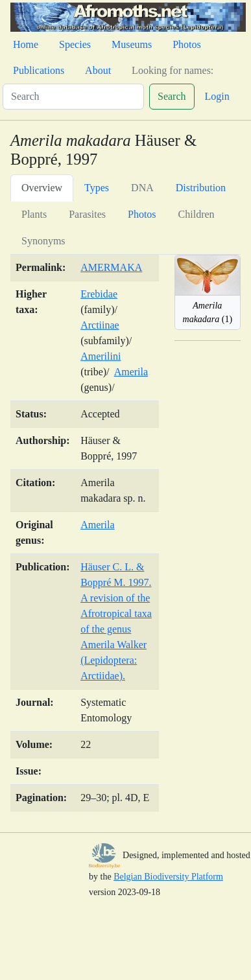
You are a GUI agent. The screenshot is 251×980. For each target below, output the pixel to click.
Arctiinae (100, 325)
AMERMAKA (111, 267)
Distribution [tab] (201, 188)
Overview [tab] (42, 188)
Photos (187, 44)
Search (172, 96)
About (98, 70)
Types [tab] (97, 188)
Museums (132, 44)
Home (26, 44)
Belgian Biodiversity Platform (168, 877)
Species (75, 44)
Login (217, 96)
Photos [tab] (142, 214)
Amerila (131, 372)
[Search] (73, 97)
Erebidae (99, 294)
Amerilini (101, 356)
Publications (39, 70)
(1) (208, 312)
